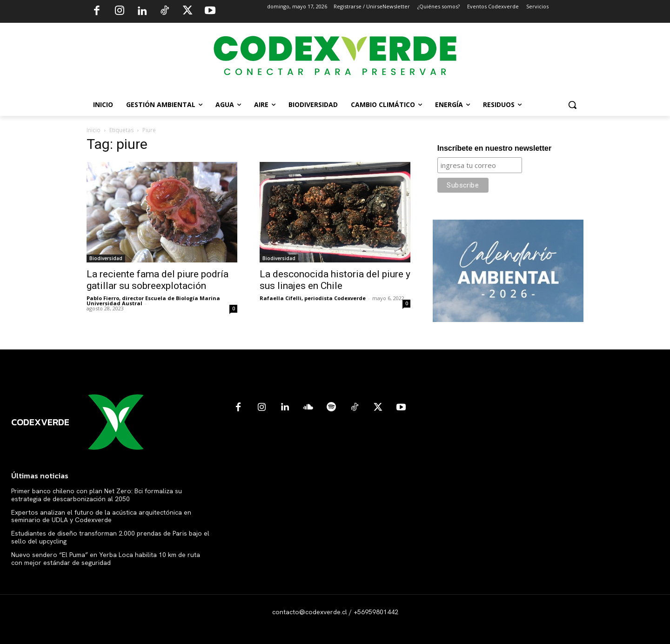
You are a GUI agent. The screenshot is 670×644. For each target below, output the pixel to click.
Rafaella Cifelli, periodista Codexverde (313, 298)
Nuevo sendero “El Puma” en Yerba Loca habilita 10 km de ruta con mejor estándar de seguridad (106, 559)
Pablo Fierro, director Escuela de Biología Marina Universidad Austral (153, 301)
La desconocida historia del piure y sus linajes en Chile (335, 280)
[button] (572, 105)
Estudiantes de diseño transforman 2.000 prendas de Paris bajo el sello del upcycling (110, 537)
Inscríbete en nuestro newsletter (494, 148)
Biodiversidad (106, 258)
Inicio (94, 130)
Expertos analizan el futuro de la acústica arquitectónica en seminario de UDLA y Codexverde (101, 516)
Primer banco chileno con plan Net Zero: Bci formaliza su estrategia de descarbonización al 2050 (97, 495)
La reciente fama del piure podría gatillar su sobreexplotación (157, 280)
